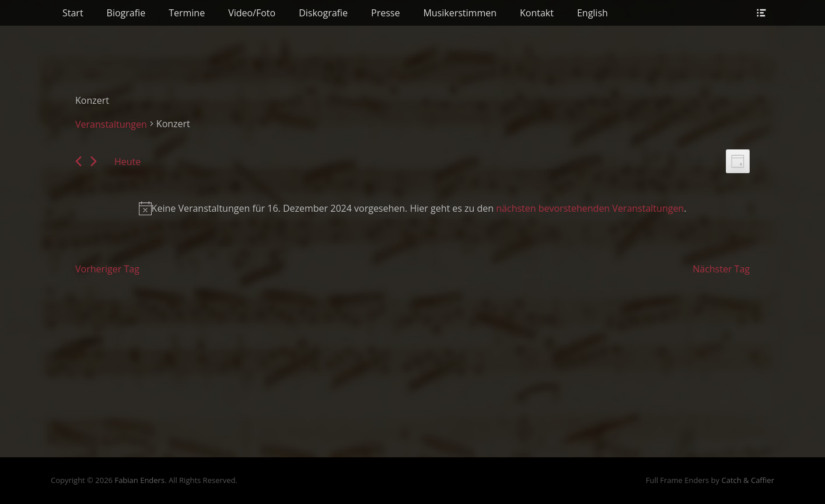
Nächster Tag (721, 269)
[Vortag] (78, 161)
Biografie (126, 13)
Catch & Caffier (748, 480)
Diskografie (323, 13)
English (592, 13)
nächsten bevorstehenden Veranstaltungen (590, 208)
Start (73, 13)
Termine (187, 13)
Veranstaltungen (111, 124)
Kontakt (537, 13)
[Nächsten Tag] (94, 161)
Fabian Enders (139, 480)
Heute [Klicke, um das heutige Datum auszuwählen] (127, 162)
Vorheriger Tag (107, 269)
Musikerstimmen (460, 13)
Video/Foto (252, 13)
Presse (385, 13)
